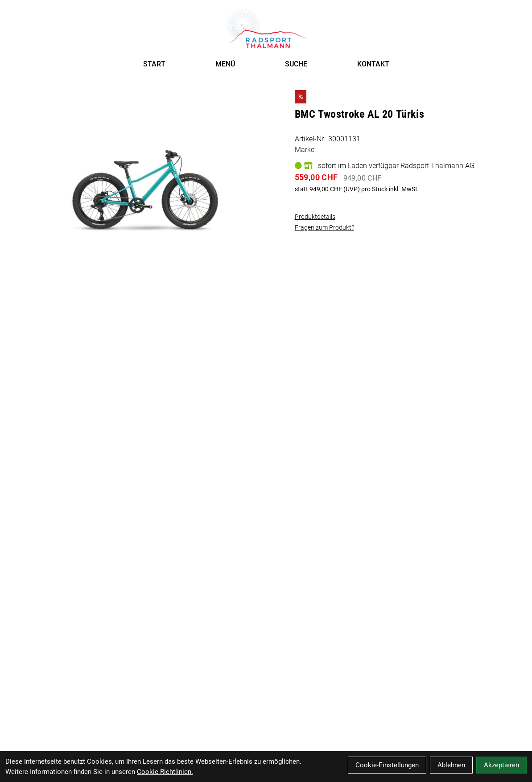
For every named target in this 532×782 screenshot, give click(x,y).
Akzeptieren (501, 765)
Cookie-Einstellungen (387, 765)
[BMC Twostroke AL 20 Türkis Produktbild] (145, 168)
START (154, 64)
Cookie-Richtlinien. (165, 772)
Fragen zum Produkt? (324, 227)
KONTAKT (373, 64)
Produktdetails (315, 217)
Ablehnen (451, 765)
